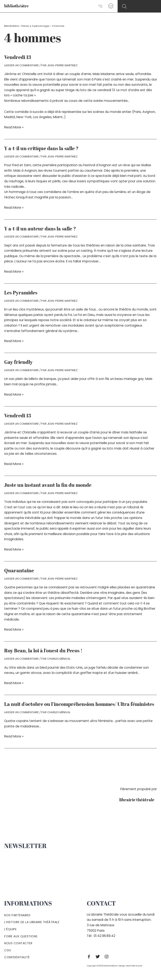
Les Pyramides (21, 293)
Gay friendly (18, 363)
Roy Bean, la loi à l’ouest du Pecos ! (43, 651)
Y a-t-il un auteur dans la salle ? (40, 229)
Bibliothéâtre (12, 26)
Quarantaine (19, 571)
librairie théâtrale (138, 800)
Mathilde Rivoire (134, 966)
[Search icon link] (124, 7)
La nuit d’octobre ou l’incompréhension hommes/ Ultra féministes (79, 705)
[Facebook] (90, 957)
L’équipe (10, 929)
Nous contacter (18, 943)
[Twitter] (99, 957)
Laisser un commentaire (21, 65)
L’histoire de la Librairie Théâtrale (32, 922)
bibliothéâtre (17, 6)
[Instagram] (108, 957)
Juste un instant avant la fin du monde (48, 486)
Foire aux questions (21, 936)
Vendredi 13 (18, 58)
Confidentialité (17, 957)
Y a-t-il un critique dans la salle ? (41, 149)
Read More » (14, 127)
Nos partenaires (17, 915)
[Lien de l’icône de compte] (111, 6)
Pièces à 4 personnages (35, 26)
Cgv (8, 950)
